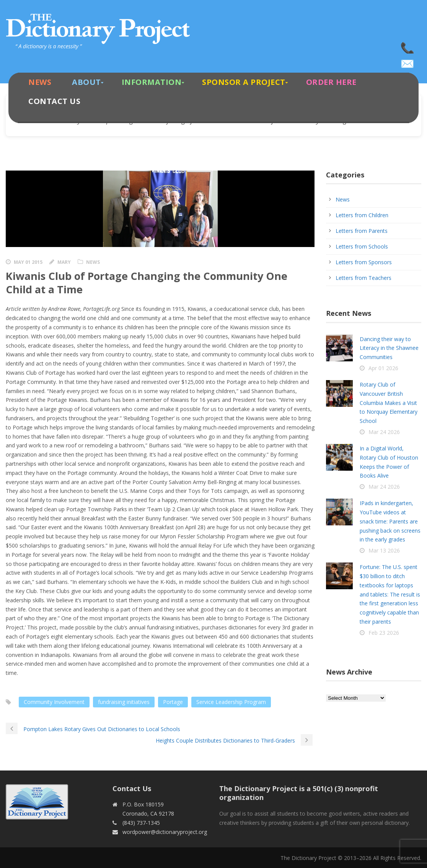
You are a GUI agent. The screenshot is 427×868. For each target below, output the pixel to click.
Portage (173, 702)
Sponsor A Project (244, 82)
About (86, 82)
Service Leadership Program (231, 702)
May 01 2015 (28, 262)
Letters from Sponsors (364, 262)
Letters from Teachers (363, 278)
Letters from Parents (362, 231)
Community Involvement (54, 702)
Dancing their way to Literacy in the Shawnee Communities (389, 348)
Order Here (331, 82)
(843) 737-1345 (408, 46)
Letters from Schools (362, 246)
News (40, 82)
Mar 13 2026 (384, 550)
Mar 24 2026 (384, 432)
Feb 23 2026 (384, 633)
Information (152, 82)
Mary (64, 262)
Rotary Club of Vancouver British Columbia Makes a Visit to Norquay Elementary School (389, 403)
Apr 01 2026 (383, 368)
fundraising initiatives (124, 702)
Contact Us (54, 101)
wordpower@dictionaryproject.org (408, 61)
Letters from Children (362, 215)
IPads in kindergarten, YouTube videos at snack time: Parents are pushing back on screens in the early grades (390, 521)
